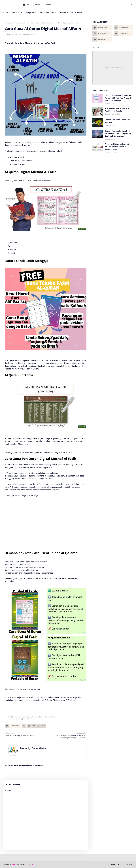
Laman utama (10, 23)
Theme (30, 864)
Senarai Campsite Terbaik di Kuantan (117, 121)
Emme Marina (12, 35)
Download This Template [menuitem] (71, 12)
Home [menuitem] (5, 12)
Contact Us (129, 864)
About (37, 5)
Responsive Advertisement (113, 68)
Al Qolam (14, 717)
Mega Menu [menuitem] (31, 12)
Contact (47, 5)
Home (27, 5)
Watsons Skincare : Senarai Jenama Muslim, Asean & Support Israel (117, 146)
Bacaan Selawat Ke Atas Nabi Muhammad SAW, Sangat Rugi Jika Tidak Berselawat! (118, 133)
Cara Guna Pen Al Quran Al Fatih (31, 717)
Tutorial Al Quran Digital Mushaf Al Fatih (31, 23)
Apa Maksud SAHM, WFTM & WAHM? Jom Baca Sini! (117, 110)
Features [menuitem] (16, 12)
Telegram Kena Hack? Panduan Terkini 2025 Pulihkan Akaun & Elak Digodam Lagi (118, 98)
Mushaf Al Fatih (50, 717)
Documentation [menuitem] (47, 12)
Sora (13, 864)
